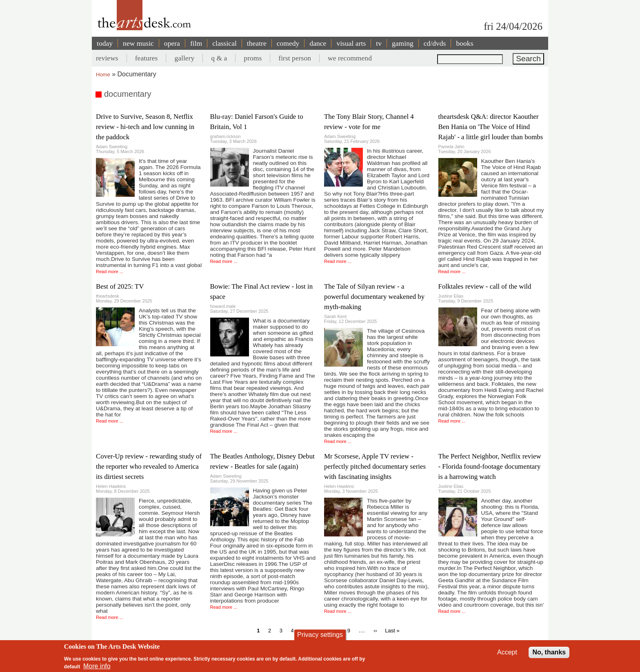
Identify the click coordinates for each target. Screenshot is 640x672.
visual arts (351, 43)
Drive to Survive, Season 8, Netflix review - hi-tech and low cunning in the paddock (145, 127)
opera (172, 43)
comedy (288, 43)
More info (97, 666)
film (196, 43)
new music (138, 43)
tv (379, 43)
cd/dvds (435, 43)
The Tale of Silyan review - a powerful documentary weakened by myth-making (374, 297)
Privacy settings (320, 635)
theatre (257, 43)
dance (318, 43)
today (105, 43)
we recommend (350, 58)
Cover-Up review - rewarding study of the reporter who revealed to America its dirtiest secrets (149, 466)
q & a (219, 58)
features (147, 58)
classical (224, 43)
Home (103, 75)
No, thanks (549, 652)
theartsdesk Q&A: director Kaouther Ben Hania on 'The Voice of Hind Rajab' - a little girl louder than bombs (491, 127)
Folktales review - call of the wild (485, 286)
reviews (107, 58)
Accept (507, 652)
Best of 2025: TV (120, 286)
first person (295, 58)
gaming (403, 43)
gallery (184, 58)
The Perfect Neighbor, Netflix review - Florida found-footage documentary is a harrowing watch (490, 466)
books (464, 43)
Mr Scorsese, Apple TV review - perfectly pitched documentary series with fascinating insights (375, 466)
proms (253, 58)
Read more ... (110, 271)
